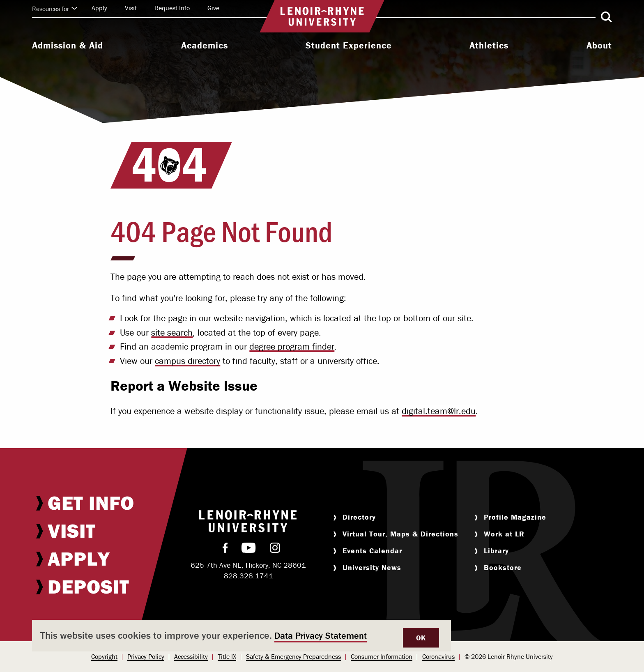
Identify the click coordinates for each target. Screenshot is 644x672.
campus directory (187, 361)
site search (172, 333)
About (599, 46)
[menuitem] (68, 46)
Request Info (172, 8)
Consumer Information (382, 656)
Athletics (489, 46)
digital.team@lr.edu (439, 411)
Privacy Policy (146, 656)
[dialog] (241, 636)
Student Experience (349, 46)
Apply (99, 8)
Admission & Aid (68, 46)
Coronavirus (438, 656)
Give (213, 8)
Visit (131, 8)
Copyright (104, 656)
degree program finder (292, 346)
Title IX (227, 656)
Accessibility (191, 656)
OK (421, 638)
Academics (205, 46)
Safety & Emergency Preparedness (293, 656)
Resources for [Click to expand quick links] (55, 9)
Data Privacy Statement (321, 636)
